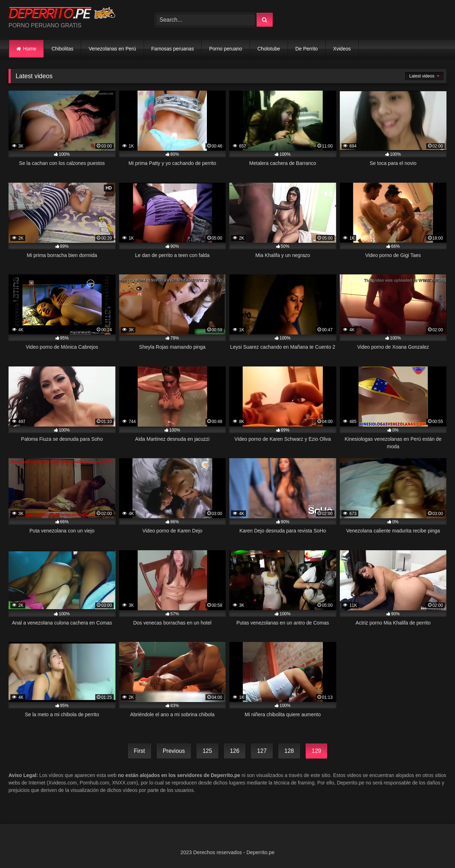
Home (30, 49)
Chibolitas (62, 49)
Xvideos (342, 49)
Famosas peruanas (173, 49)
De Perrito (307, 49)
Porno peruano (226, 49)
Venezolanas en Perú (112, 49)
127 (262, 751)
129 (317, 751)
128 (289, 751)
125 (207, 751)
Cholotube (269, 49)
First (140, 751)
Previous (174, 751)
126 (235, 751)
